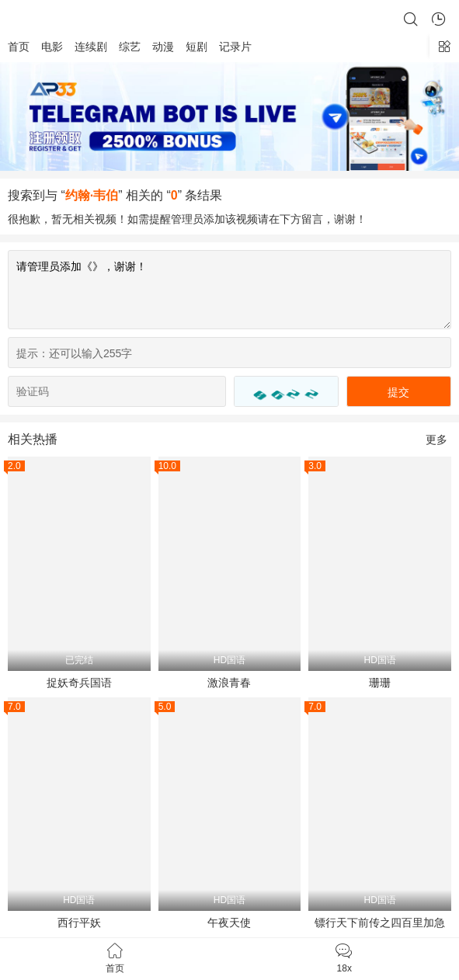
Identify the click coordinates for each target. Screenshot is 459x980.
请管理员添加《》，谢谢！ (229, 290)
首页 (19, 47)
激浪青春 (229, 683)
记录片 (235, 47)
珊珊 (380, 683)
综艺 (130, 47)
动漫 (163, 47)
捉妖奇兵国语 (79, 683)
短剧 (196, 47)
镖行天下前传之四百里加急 (380, 923)
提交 (398, 392)
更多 (436, 440)
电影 (52, 47)
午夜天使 (229, 923)
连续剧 (91, 47)
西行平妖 (79, 923)
